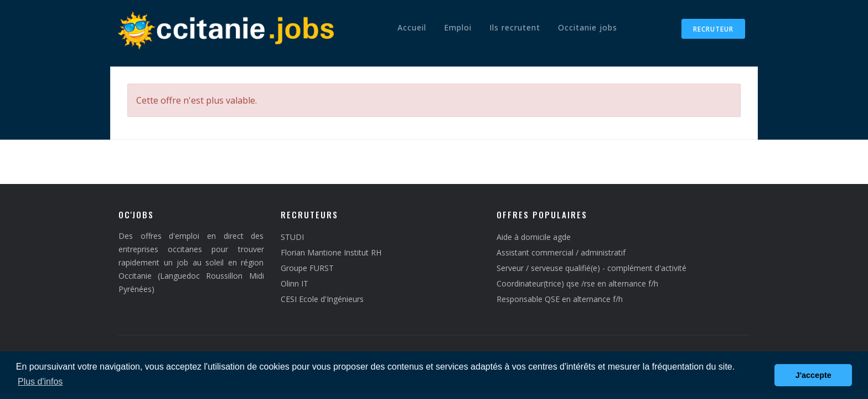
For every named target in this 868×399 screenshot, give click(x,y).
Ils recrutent (515, 27)
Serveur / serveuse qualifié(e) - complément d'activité (591, 268)
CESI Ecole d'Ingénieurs (322, 299)
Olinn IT (294, 283)
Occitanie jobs (588, 27)
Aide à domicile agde (534, 237)
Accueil (412, 27)
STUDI (292, 237)
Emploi (458, 27)
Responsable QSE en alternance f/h (560, 299)
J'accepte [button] (813, 375)
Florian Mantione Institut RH (331, 252)
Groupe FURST (307, 268)
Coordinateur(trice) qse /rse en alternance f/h (577, 283)
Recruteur (713, 29)
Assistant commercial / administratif (561, 252)
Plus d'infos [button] (40, 382)
